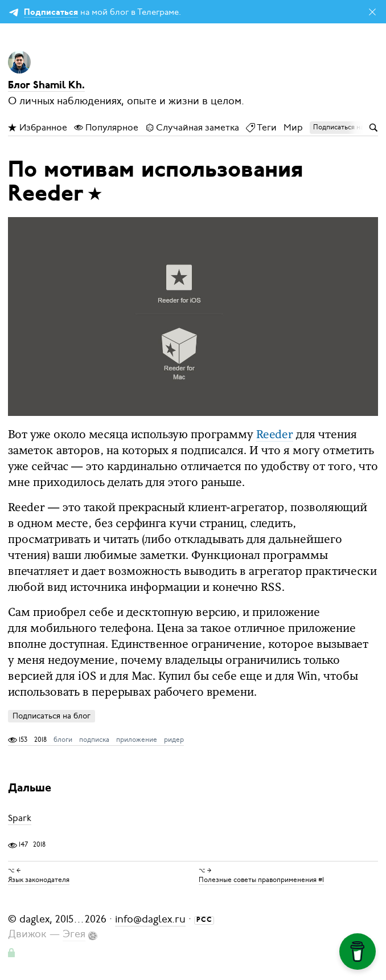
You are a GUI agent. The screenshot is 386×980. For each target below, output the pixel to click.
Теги (261, 128)
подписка (94, 740)
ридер (174, 740)
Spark (20, 818)
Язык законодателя (39, 880)
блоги (63, 740)
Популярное (106, 128)
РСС (204, 920)
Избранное (38, 128)
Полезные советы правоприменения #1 (261, 880)
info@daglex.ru (150, 919)
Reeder (275, 435)
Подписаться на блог (52, 716)
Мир (293, 128)
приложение (137, 740)
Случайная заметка (192, 128)
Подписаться (51, 13)
